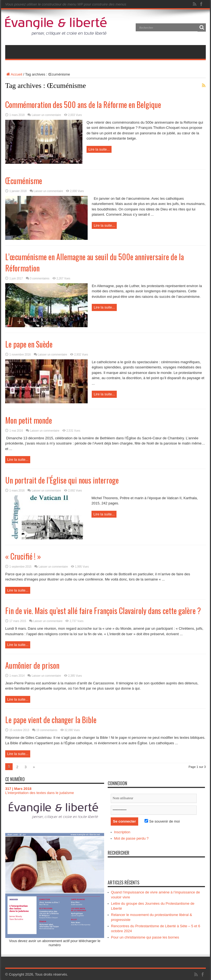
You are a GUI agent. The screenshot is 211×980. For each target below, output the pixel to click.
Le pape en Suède (29, 344)
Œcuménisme (24, 181)
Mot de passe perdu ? (131, 838)
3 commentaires (40, 278)
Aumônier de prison (32, 665)
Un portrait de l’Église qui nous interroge (62, 480)
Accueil (14, 74)
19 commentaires (47, 730)
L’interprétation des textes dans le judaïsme (40, 793)
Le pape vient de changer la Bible (51, 720)
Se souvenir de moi (162, 821)
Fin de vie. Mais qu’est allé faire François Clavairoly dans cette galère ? (103, 611)
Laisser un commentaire (46, 115)
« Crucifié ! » (23, 556)
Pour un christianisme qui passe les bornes (145, 937)
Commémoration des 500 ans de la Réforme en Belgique (83, 105)
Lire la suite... (99, 149)
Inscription (122, 832)
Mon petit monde (29, 420)
